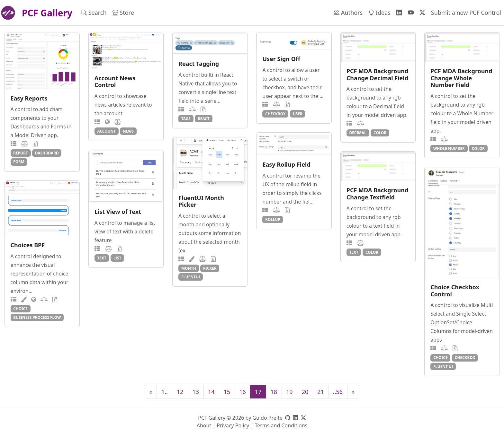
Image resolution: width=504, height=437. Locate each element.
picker (210, 268)
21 (321, 392)
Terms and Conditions (281, 425)
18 (274, 392)
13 (196, 392)
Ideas (379, 13)
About (204, 425)
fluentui (191, 277)
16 (243, 392)
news (128, 131)
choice (441, 357)
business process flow (37, 317)
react (204, 118)
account (107, 131)
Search (94, 13)
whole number (449, 148)
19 (289, 392)
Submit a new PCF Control (466, 13)
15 (227, 392)
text (102, 258)
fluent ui (443, 366)
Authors (348, 13)
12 (180, 392)
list (117, 258)
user (298, 114)
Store (123, 13)
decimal (358, 133)
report (21, 153)
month (189, 268)
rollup (273, 219)
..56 (338, 392)
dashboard (47, 153)
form (19, 162)
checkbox (275, 114)
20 (305, 392)
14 (211, 392)
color (380, 133)
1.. (165, 392)
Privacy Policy (233, 425)
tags (186, 118)
